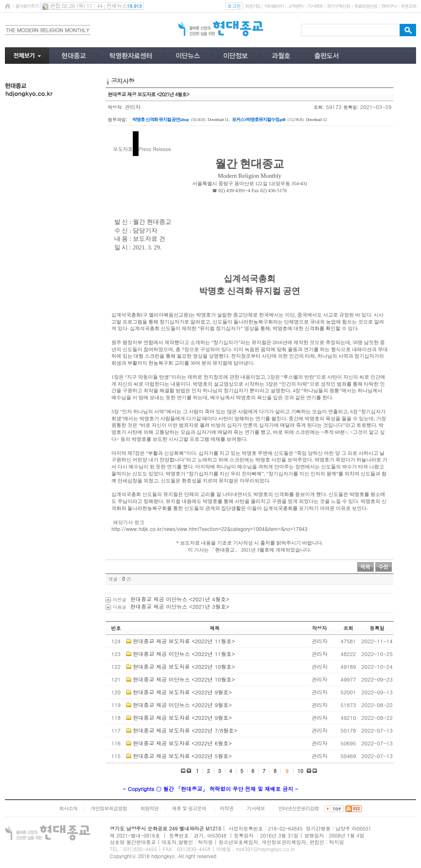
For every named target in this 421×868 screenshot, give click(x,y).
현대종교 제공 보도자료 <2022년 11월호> (184, 641)
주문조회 (408, 6)
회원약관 (149, 808)
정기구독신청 (338, 6)
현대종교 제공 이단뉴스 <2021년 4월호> (180, 599)
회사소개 (68, 808)
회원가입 (253, 6)
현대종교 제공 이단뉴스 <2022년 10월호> (184, 679)
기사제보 (315, 6)
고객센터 (295, 6)
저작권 (226, 808)
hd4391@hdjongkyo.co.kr (266, 849)
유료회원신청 (365, 6)
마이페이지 (274, 6)
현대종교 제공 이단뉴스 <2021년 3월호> (180, 606)
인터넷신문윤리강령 (299, 808)
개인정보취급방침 (109, 808)
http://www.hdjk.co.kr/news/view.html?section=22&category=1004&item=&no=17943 (209, 529)
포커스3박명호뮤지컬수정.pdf (258, 119)
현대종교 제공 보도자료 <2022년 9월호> (182, 692)
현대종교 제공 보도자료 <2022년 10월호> (184, 667)
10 (301, 771)
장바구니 (389, 6)
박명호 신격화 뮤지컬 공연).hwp (161, 119)
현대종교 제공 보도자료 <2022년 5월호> (182, 756)
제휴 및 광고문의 (189, 808)
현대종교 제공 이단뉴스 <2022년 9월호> (182, 705)
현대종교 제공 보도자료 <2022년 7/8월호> (185, 730)
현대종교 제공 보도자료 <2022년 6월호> (182, 743)
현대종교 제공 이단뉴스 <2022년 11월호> (184, 654)
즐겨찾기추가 (27, 6)
